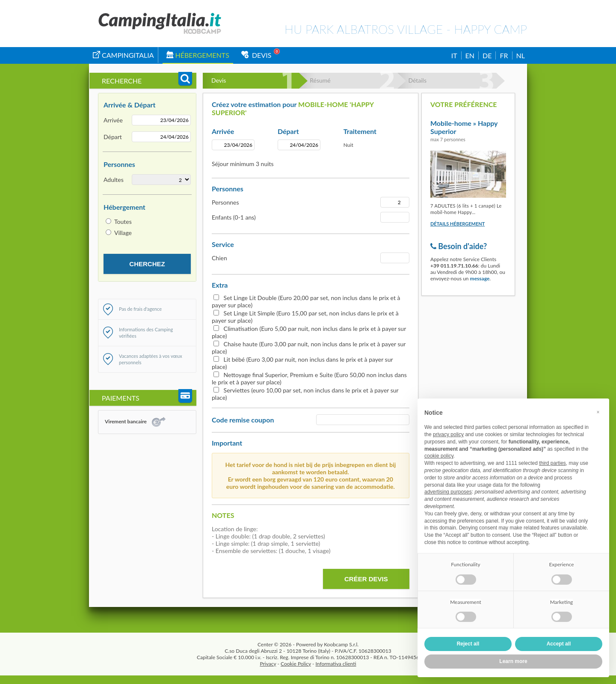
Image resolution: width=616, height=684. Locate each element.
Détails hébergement (458, 224)
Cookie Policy (296, 664)
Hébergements (198, 55)
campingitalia (123, 55)
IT (454, 55)
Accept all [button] (559, 644)
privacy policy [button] (448, 434)
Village (123, 233)
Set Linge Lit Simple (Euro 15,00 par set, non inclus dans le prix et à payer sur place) (305, 317)
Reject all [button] (468, 644)
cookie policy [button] (439, 456)
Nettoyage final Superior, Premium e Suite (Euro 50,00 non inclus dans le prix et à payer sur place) (309, 378)
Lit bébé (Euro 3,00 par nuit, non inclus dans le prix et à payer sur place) (302, 363)
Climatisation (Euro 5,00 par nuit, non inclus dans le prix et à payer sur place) (309, 332)
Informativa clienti (336, 664)
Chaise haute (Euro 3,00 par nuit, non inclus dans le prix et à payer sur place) (309, 348)
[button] (598, 412)
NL (521, 55)
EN (470, 55)
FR (504, 55)
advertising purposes (448, 492)
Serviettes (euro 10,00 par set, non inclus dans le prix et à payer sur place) (305, 394)
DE (487, 55)
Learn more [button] (513, 661)
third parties (552, 463)
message (480, 278)
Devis (256, 55)
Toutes (123, 222)
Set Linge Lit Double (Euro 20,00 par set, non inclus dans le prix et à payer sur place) (306, 301)
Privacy (268, 664)
